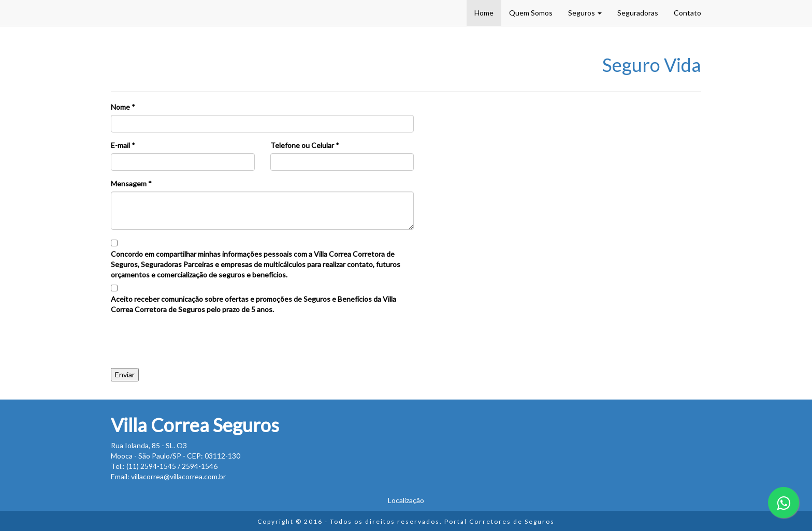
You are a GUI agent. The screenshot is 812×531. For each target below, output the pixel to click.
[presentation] (190, 337)
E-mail (123, 145)
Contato (687, 13)
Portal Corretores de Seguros (499, 521)
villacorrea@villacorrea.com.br (178, 476)
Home (484, 13)
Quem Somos (531, 13)
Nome (123, 107)
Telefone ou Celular (305, 145)
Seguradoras (638, 13)
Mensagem (131, 183)
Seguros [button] (585, 13)
